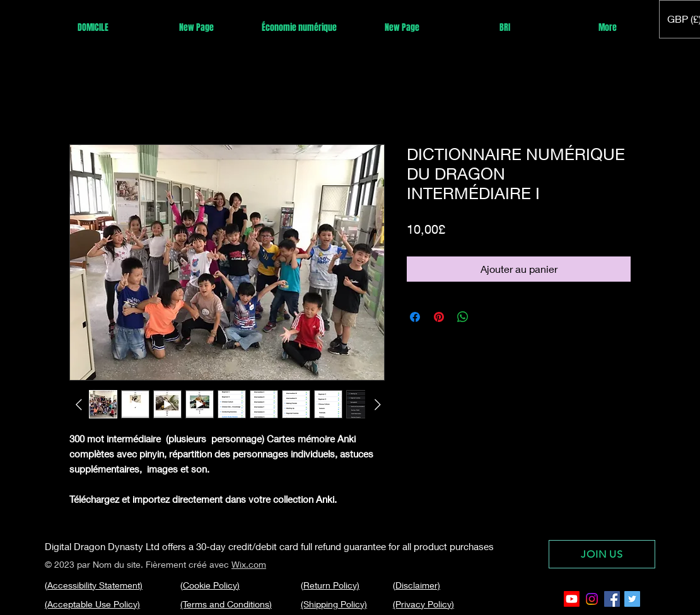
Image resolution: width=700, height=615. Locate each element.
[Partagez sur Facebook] (415, 317)
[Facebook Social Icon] (612, 599)
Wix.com (249, 564)
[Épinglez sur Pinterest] (439, 317)
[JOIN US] (602, 554)
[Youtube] (572, 599)
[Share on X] (487, 317)
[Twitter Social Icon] (632, 599)
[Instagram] (592, 599)
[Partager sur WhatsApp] (463, 317)
